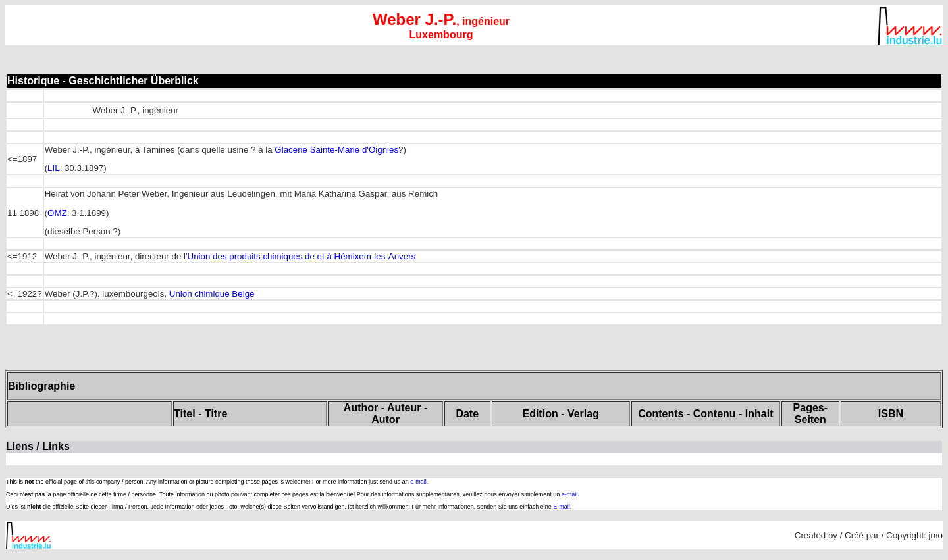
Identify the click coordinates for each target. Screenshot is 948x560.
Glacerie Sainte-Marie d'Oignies (336, 150)
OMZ (57, 213)
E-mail (562, 507)
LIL (54, 168)
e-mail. (419, 482)
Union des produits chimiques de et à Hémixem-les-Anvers (302, 256)
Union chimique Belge (212, 294)
